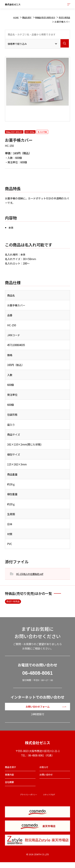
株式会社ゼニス (18, 5)
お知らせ (45, 770)
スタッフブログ (51, 800)
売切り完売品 (63, 17)
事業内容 (10, 779)
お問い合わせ (47, 779)
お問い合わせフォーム (38, 708)
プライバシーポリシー (27, 800)
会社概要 (10, 787)
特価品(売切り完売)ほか (41, 17)
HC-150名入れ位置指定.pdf (32, 574)
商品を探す (21, 17)
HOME (8, 17)
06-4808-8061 (37, 674)
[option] (37, 82)
